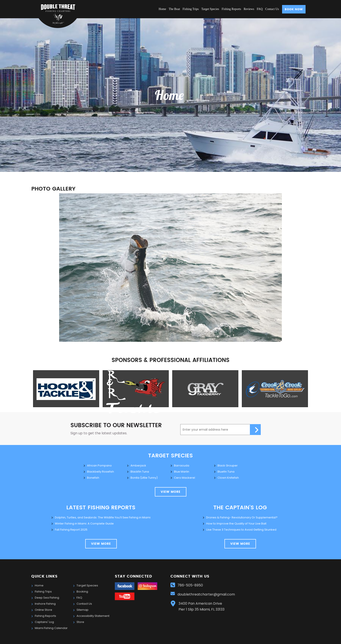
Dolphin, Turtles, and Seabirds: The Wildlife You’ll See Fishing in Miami (103, 517)
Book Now (294, 9)
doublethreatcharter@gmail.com (207, 594)
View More (101, 544)
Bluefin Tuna (226, 472)
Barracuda (182, 466)
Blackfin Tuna (140, 472)
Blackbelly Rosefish (100, 472)
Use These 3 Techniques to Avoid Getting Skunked (241, 530)
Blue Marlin (182, 472)
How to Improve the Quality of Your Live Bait (236, 524)
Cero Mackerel (185, 478)
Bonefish (93, 478)
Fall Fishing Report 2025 (71, 530)
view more (171, 492)
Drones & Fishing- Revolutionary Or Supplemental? (242, 517)
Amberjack (138, 466)
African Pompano (99, 466)
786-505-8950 (190, 585)
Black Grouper (228, 466)
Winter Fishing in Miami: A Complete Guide (84, 524)
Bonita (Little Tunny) (144, 478)
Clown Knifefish (228, 478)
